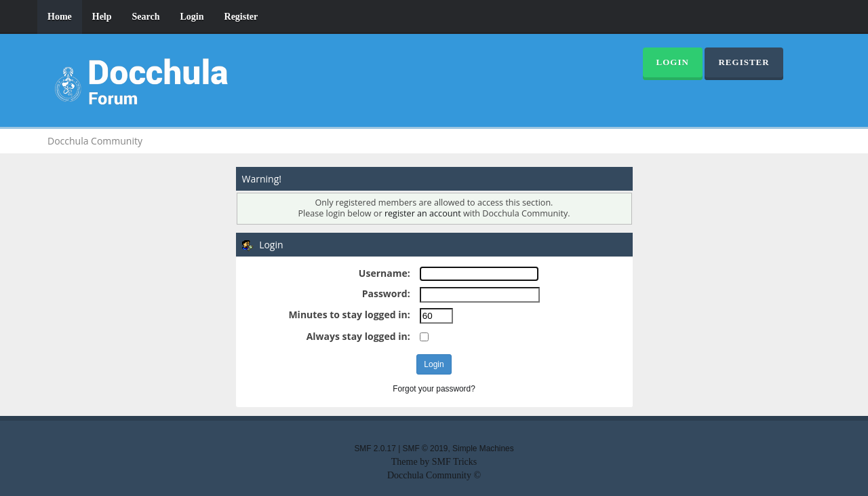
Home (60, 17)
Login (192, 17)
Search (146, 17)
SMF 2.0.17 (375, 449)
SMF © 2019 (426, 449)
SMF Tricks (455, 462)
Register (241, 17)
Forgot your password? (434, 389)
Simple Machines (483, 449)
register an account (423, 213)
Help (102, 17)
